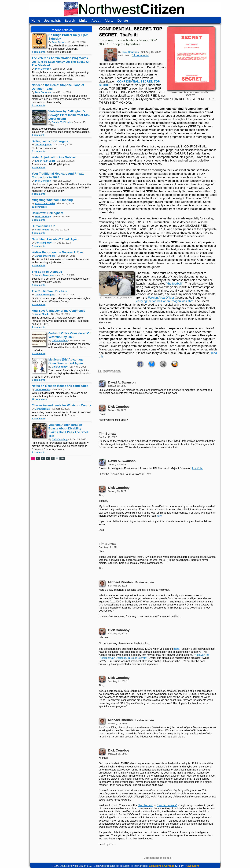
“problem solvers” (167, 805)
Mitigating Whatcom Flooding (52, 200)
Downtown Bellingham (47, 213)
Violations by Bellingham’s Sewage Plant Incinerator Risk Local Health (69, 115)
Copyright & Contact (161, 866)
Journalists (52, 21)
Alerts (109, 21)
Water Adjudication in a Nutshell (54, 157)
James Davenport (45, 256)
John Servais (59, 42)
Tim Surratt (107, 434)
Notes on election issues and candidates (60, 386)
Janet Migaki (42, 314)
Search (70, 21)
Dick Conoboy (43, 69)
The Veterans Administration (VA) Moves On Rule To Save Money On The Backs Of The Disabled (61, 62)
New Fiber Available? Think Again (55, 239)
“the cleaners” (146, 805)
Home (36, 21)
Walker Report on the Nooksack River (58, 252)
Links (83, 21)
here (159, 516)
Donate (123, 21)
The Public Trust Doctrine (50, 291)
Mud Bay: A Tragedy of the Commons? (59, 311)
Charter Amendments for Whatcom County (61, 405)
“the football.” (175, 284)
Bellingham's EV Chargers (50, 141)
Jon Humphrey (43, 145)
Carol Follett (42, 230)
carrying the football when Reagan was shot (165, 301)
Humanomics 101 (44, 226)
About (96, 21)
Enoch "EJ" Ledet (62, 122)
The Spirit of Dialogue (47, 272)
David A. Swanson (122, 382)
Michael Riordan (120, 582)
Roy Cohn (197, 468)
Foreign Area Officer (161, 298)
